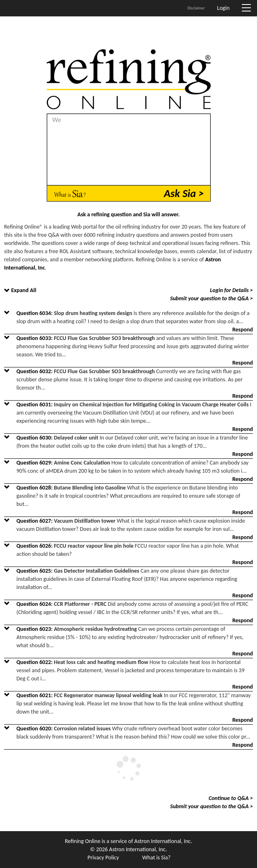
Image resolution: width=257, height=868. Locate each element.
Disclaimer (196, 8)
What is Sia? (156, 858)
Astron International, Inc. (163, 841)
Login (223, 8)
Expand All (24, 290)
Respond (243, 330)
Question (35, 313)
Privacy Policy (103, 858)
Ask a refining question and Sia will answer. (129, 214)
